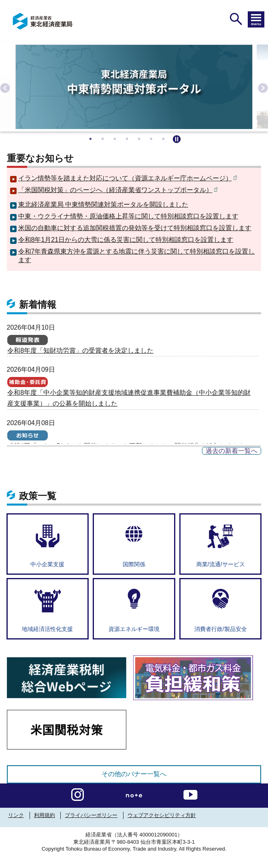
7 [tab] (164, 138)
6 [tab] (152, 138)
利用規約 (45, 815)
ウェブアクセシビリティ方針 (162, 815)
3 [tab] (116, 138)
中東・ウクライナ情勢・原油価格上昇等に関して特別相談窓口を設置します (128, 216)
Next (262, 87)
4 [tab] (128, 138)
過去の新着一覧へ (232, 451)
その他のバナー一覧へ (134, 774)
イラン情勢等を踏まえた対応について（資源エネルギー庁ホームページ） (128, 178)
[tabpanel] (134, 87)
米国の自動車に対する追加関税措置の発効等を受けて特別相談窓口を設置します (135, 228)
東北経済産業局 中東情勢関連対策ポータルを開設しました (103, 204)
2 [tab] (104, 138)
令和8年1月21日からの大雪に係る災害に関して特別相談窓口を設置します (126, 240)
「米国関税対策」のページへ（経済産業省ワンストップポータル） (118, 190)
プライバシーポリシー (91, 815)
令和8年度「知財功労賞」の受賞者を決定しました (80, 350)
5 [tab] (140, 138)
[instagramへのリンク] (78, 793)
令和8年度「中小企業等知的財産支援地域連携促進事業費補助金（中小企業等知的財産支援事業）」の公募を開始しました (129, 398)
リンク (16, 815)
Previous (4, 87)
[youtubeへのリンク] (190, 793)
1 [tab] (91, 138)
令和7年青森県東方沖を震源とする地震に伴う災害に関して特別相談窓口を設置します (137, 256)
